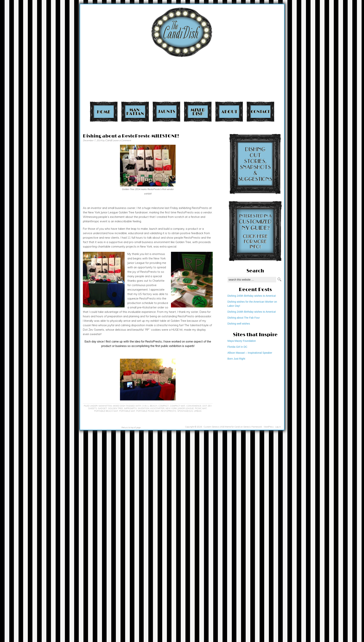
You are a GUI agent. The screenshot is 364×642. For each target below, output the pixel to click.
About (229, 112)
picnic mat (201, 408)
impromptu (130, 408)
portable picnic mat (148, 411)
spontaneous (185, 411)
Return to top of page (131, 428)
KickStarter (157, 408)
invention (144, 408)
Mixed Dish (198, 112)
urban (198, 411)
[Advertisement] (289, 52)
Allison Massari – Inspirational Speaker (250, 353)
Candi (109, 140)
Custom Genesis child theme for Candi (222, 427)
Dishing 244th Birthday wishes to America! (252, 312)
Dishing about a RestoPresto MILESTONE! (131, 136)
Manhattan (135, 112)
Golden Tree (116, 408)
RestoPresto (168, 411)
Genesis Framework (253, 427)
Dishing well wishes (239, 324)
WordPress (269, 427)
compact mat (178, 406)
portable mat (127, 411)
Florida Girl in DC (237, 347)
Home (104, 112)
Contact (260, 112)
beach (154, 406)
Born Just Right (236, 359)
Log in (278, 427)
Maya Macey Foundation (242, 341)
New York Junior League (180, 408)
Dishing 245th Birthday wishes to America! (252, 296)
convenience (194, 406)
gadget (102, 408)
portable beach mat (106, 411)
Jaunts (166, 112)
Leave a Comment (122, 140)
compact (164, 406)
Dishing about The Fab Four (244, 318)
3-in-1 (145, 406)
